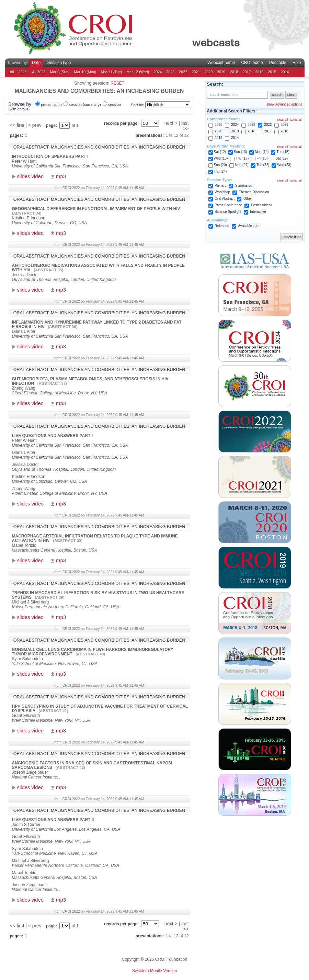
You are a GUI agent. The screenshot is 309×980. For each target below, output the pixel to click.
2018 (234, 72)
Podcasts (278, 63)
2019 (221, 72)
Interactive (258, 212)
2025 (218, 125)
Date (36, 63)
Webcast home (221, 63)
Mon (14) (262, 152)
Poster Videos (262, 205)
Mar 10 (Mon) (85, 72)
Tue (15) (283, 152)
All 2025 (39, 72)
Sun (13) (240, 152)
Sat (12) (220, 152)
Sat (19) (282, 158)
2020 (208, 72)
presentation (51, 105)
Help (297, 63)
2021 (196, 72)
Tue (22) (263, 165)
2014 (285, 72)
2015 (272, 72)
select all (296, 120)
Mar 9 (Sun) (60, 72)
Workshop (222, 192)
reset (117, 83)
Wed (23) (284, 165)
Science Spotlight (228, 212)
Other (248, 199)
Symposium (244, 186)
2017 (247, 72)
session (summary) (85, 105)
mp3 (61, 176)
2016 (259, 72)
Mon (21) (242, 165)
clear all (282, 120)
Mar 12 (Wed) (138, 72)
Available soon (249, 226)
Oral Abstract (225, 199)
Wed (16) (221, 158)
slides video (30, 176)
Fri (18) (262, 158)
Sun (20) (220, 165)
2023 (170, 72)
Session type (59, 63)
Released (222, 226)
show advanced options (284, 104)
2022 (183, 72)
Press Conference (228, 205)
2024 (158, 72)
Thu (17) (242, 158)
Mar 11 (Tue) (111, 72)
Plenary (220, 186)
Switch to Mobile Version (155, 971)
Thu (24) (220, 171)
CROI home (252, 63)
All (12, 72)
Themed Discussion (254, 192)
